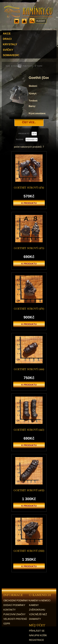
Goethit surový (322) (29, 551)
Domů (8, 66)
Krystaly (16, 66)
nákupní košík (38, 635)
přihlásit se (37, 631)
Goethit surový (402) (29, 490)
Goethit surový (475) (29, 248)
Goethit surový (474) (29, 188)
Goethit (40, 66)
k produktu (29, 203)
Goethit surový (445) (29, 430)
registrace (36, 640)
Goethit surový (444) (29, 369)
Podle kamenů (28, 66)
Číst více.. (29, 122)
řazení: (20, 139)
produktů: (24, 134)
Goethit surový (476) (29, 309)
